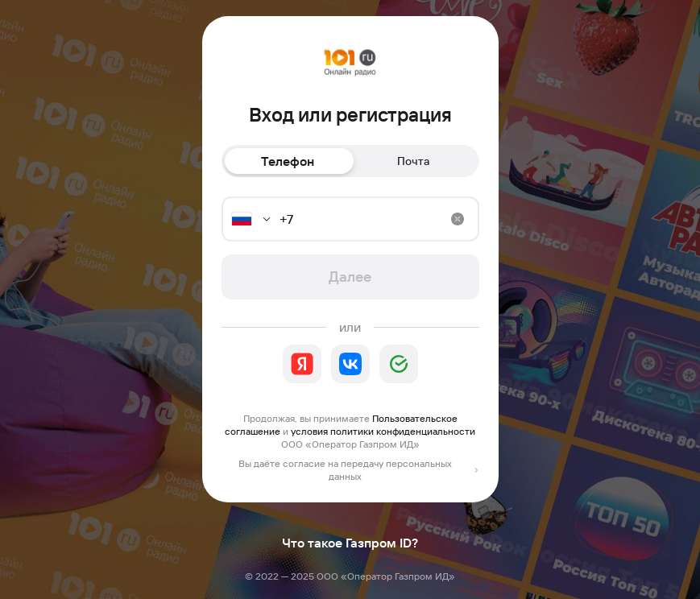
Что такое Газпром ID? (350, 543)
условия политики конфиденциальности (383, 431)
